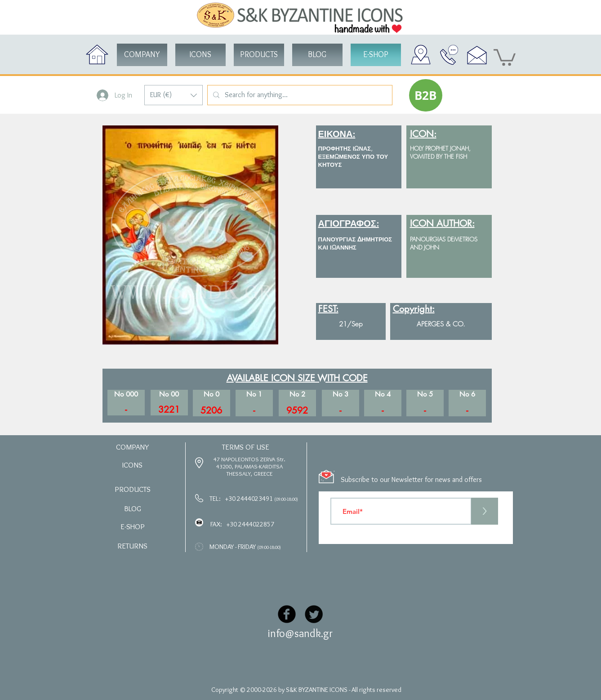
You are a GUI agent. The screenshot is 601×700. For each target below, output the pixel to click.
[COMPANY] (142, 55)
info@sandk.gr (300, 633)
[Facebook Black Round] (287, 614)
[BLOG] (317, 55)
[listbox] (174, 95)
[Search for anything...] (299, 95)
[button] (174, 95)
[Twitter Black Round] (314, 614)
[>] (485, 511)
